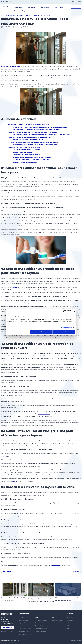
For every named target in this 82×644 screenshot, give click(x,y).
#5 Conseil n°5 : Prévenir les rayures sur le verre (24, 148)
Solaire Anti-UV (39, 623)
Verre (29, 27)
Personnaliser (41, 332)
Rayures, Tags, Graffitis (21, 27)
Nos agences (40, 7)
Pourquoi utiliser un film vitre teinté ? (13, 598)
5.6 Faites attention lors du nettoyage (26, 163)
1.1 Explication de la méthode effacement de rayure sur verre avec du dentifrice (40, 128)
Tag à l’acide (22, 623)
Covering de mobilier (41, 632)
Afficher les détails (67, 327)
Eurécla (16, 482)
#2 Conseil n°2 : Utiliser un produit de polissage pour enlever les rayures (32, 133)
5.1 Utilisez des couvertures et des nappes (27, 150)
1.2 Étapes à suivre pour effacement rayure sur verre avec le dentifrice (37, 130)
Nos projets (29, 7)
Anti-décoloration (40, 626)
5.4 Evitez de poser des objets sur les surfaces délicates (32, 158)
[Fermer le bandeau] (74, 311)
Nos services (18, 7)
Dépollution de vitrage (25, 629)
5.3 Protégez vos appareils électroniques (27, 155)
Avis (61, 7)
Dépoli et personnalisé (41, 629)
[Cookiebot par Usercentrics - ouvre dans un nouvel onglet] (64, 311)
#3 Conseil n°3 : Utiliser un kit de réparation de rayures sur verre (30, 138)
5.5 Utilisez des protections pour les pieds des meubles (32, 160)
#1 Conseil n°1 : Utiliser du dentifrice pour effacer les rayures (28, 125)
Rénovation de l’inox (57, 621)
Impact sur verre (23, 626)
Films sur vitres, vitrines (9, 601)
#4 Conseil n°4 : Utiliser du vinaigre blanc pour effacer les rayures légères (33, 143)
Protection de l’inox (57, 623)
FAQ (68, 626)
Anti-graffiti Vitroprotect (41, 621)
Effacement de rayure (24, 621)
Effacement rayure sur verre (11, 67)
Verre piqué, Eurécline (25, 632)
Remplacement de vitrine (25, 635)
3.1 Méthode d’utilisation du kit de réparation (28, 140)
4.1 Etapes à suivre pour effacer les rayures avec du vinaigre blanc (35, 145)
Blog (16, 9)
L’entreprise (52, 7)
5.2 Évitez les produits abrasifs (23, 153)
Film (2, 601)
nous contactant (56, 566)
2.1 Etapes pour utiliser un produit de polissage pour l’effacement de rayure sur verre (42, 135)
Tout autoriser (64, 332)
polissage (14, 288)
